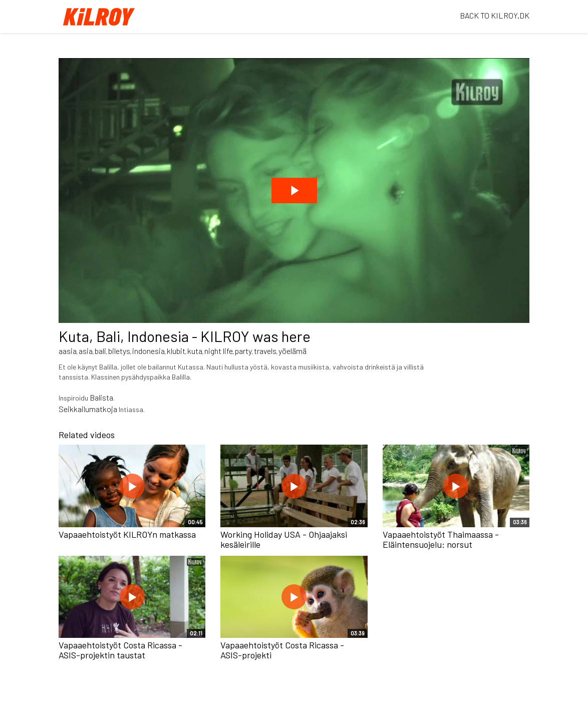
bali (100, 351)
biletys (119, 351)
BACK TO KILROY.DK (495, 15)
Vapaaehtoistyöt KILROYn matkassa (127, 534)
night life (219, 351)
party (243, 351)
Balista (101, 397)
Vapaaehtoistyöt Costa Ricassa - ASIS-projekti (282, 650)
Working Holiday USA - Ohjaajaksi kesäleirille (284, 539)
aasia (68, 351)
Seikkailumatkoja (88, 409)
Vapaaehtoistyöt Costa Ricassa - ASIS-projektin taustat (120, 650)
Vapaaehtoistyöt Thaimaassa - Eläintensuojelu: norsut (441, 539)
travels (265, 351)
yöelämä (292, 351)
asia (86, 351)
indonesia (149, 351)
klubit (176, 351)
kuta (195, 351)
